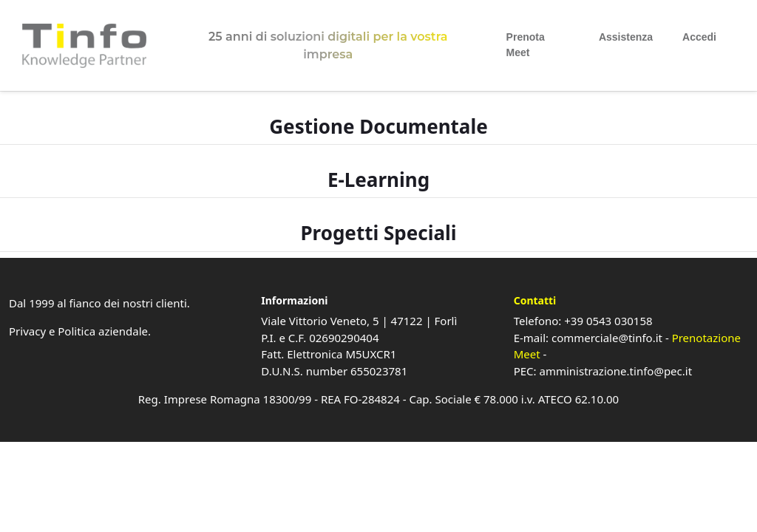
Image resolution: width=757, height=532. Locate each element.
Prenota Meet (526, 45)
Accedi (699, 37)
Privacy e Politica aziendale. (80, 331)
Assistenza (626, 37)
